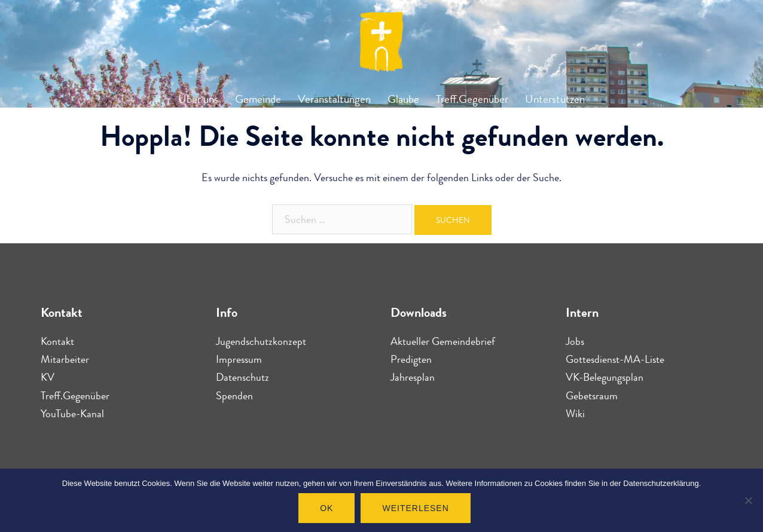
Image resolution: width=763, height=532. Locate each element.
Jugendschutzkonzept (261, 341)
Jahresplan (413, 377)
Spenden (234, 396)
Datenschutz (242, 377)
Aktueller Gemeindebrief (443, 341)
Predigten (411, 359)
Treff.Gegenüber (472, 99)
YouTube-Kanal (72, 414)
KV (48, 377)
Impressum (239, 359)
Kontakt (57, 341)
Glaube (403, 99)
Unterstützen (555, 99)
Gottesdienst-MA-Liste (615, 359)
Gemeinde (258, 99)
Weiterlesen (415, 508)
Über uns (198, 99)
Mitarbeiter (65, 359)
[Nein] (748, 500)
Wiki (575, 414)
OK (326, 508)
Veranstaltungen (334, 99)
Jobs (575, 341)
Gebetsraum (592, 396)
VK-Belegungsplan (605, 377)
